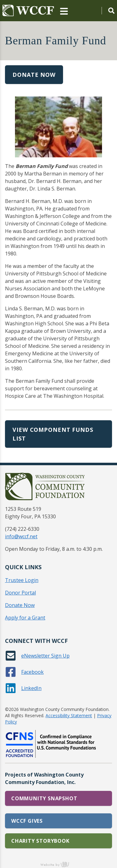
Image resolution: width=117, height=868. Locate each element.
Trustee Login (22, 580)
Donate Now (34, 75)
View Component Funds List (53, 434)
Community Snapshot (44, 798)
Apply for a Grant (25, 618)
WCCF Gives (27, 821)
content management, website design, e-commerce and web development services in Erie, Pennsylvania (59, 864)
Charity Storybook (40, 841)
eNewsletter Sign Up (45, 656)
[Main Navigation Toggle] (64, 11)
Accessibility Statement (69, 715)
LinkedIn (31, 688)
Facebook (32, 672)
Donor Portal (20, 593)
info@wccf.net (21, 536)
